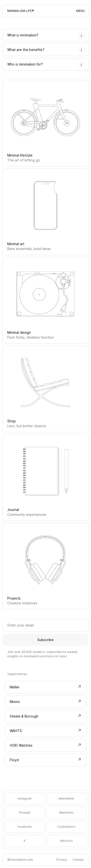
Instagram (25, 798)
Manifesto (66, 813)
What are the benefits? (45, 50)
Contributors (66, 827)
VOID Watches (45, 745)
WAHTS (45, 731)
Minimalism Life (20, 11)
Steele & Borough (45, 716)
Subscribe (45, 640)
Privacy (62, 860)
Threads (25, 813)
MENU (81, 11)
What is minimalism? (45, 35)
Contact (78, 860)
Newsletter (66, 798)
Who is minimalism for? (45, 64)
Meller (45, 687)
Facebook (25, 827)
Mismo (45, 701)
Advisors (66, 841)
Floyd (45, 760)
